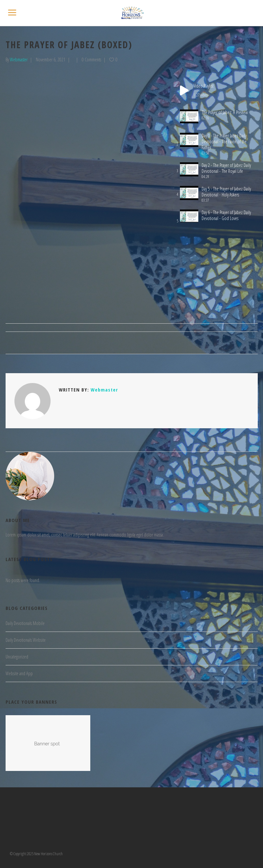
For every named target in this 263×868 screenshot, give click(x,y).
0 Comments (91, 60)
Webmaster (19, 60)
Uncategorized (17, 657)
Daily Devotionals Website (26, 640)
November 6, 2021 (51, 60)
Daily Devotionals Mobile (25, 623)
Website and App (19, 673)
